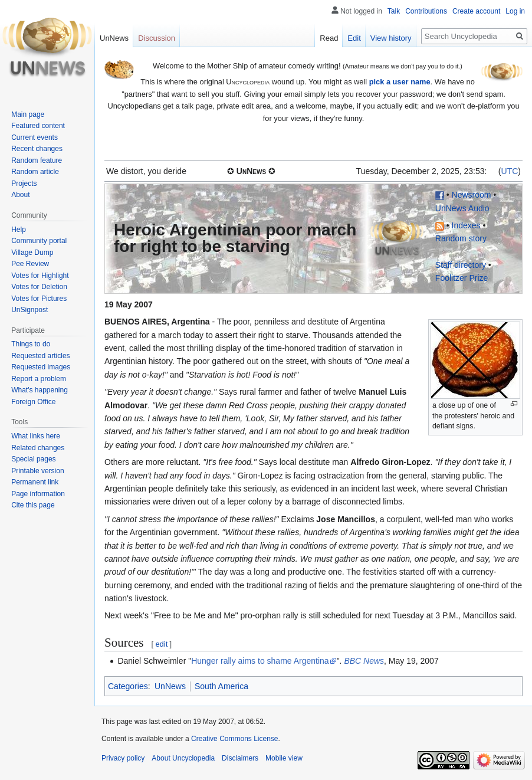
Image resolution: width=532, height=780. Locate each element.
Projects (24, 183)
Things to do (31, 344)
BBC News (364, 661)
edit (161, 644)
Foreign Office (33, 402)
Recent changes (37, 149)
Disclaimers (240, 758)
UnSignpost (29, 310)
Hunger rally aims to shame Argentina (260, 661)
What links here (36, 436)
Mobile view (284, 758)
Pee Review (30, 264)
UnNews (170, 686)
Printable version (37, 471)
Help (19, 230)
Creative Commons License (234, 739)
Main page (28, 114)
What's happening (40, 390)
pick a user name (400, 82)
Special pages (33, 459)
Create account (476, 11)
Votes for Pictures (39, 299)
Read (329, 38)
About (20, 195)
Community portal (39, 241)
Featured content (38, 126)
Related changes (38, 448)
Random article (35, 172)
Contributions (426, 11)
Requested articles (40, 356)
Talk (394, 11)
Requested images (41, 367)
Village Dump (32, 253)
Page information (38, 494)
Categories (128, 686)
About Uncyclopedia (183, 758)
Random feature (37, 160)
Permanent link (35, 482)
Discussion (157, 38)
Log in (515, 11)
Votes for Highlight (40, 276)
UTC (510, 171)
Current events (35, 137)
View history (391, 38)
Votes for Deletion (39, 287)
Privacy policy (123, 758)
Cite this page (33, 505)
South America (221, 686)
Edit (354, 38)
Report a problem (39, 379)
